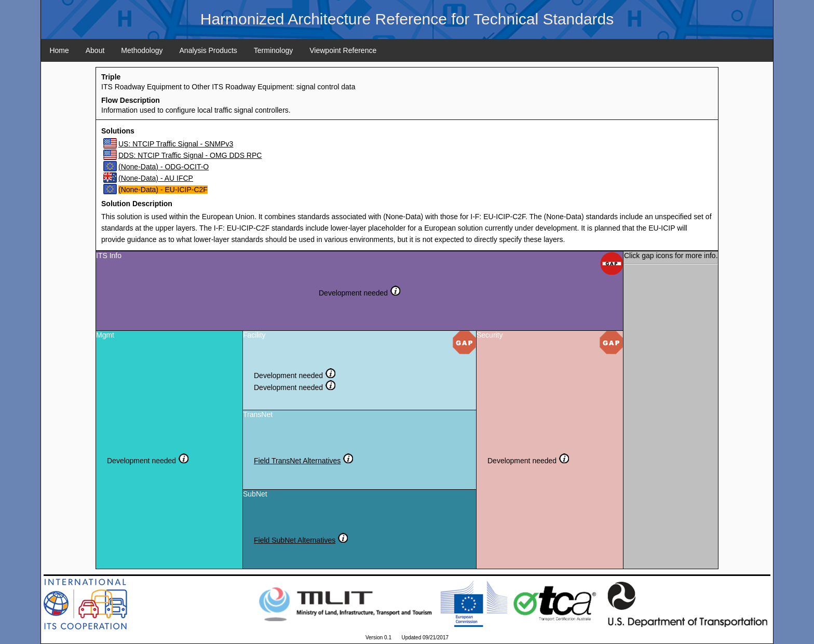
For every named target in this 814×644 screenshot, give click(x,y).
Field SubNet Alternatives (295, 540)
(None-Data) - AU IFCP (156, 178)
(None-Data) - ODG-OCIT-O (164, 167)
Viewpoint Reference (343, 50)
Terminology (273, 50)
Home (59, 50)
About (95, 50)
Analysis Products (208, 50)
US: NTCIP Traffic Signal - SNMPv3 (176, 144)
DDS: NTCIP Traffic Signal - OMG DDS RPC (190, 155)
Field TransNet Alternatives (297, 461)
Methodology (142, 50)
